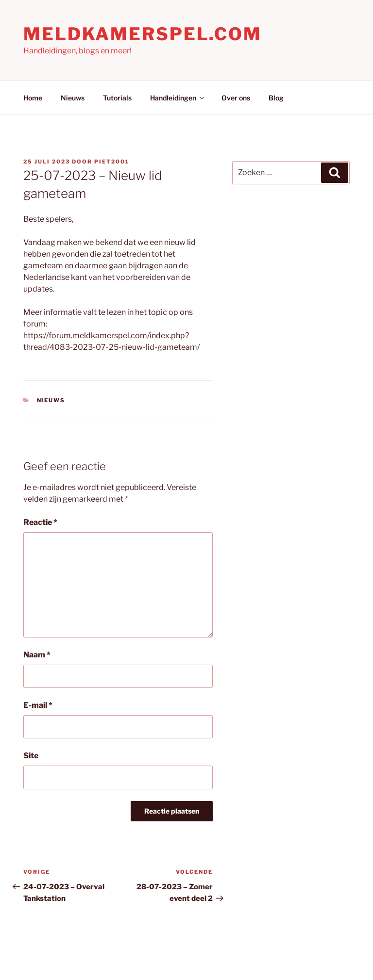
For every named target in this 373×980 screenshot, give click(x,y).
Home (33, 98)
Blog (276, 98)
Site (31, 756)
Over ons (236, 98)
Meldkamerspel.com (143, 34)
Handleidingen (178, 98)
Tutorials (117, 98)
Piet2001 (112, 162)
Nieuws (73, 98)
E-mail (38, 705)
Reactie (40, 522)
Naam (37, 655)
